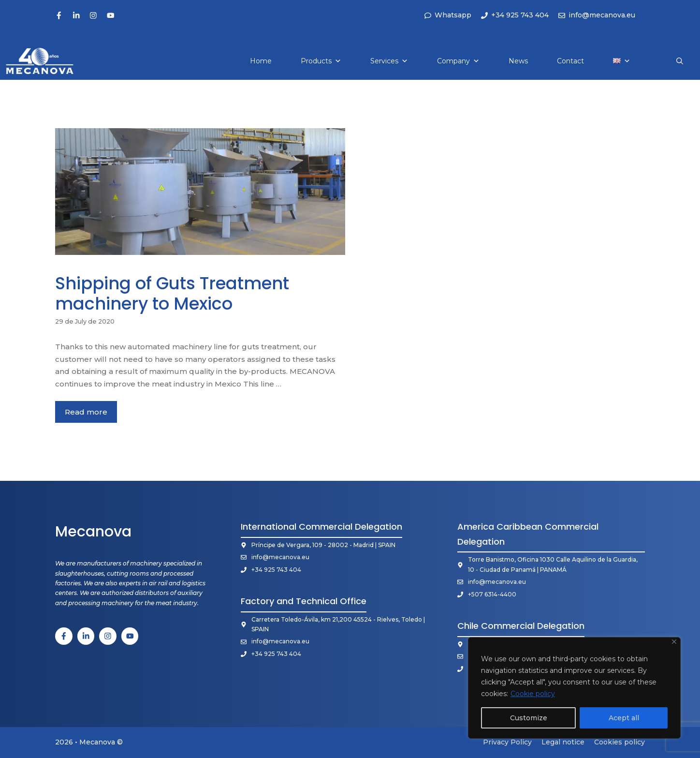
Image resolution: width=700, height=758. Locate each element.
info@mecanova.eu (280, 557)
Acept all (624, 718)
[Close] (674, 642)
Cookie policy (533, 694)
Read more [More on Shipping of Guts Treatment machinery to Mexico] (86, 412)
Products (321, 61)
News (518, 61)
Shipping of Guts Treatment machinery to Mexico (172, 293)
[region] (574, 688)
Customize (529, 718)
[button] (680, 61)
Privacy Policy (507, 742)
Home (261, 61)
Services (389, 61)
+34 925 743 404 (276, 570)
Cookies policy (620, 742)
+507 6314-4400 (492, 594)
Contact (570, 61)
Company (458, 61)
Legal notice (563, 742)
